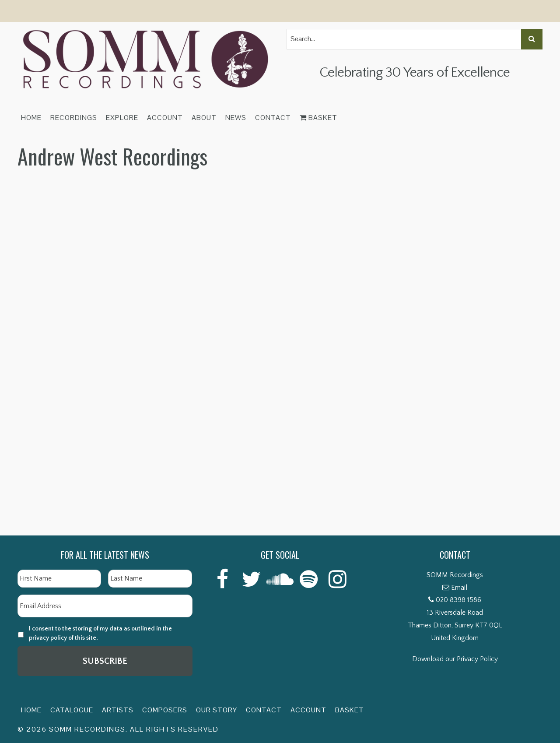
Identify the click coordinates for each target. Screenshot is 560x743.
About (204, 118)
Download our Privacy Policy (455, 659)
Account (165, 118)
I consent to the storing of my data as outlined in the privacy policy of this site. (100, 633)
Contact (273, 118)
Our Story (217, 710)
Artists (118, 710)
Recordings (74, 118)
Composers (165, 710)
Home (31, 118)
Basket (318, 118)
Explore (122, 118)
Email (459, 588)
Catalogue (72, 710)
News (236, 118)
